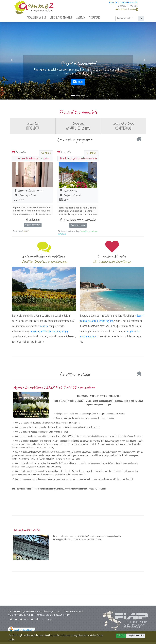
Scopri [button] (78, 82)
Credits (35, 622)
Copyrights (47, 622)
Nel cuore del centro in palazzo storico (33, 160)
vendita (44, 328)
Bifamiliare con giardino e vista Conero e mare (78, 160)
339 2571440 (96, 542)
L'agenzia (81, 17)
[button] (12, 60)
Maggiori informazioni (33, 227)
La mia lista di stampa (127, 9)
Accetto (121, 636)
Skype (135, 6)
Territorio (95, 17)
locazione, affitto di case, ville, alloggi (49, 333)
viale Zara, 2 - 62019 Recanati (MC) (124, 3)
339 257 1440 (124, 6)
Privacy (14, 622)
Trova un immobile (36, 17)
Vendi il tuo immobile (61, 17)
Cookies (24, 622)
